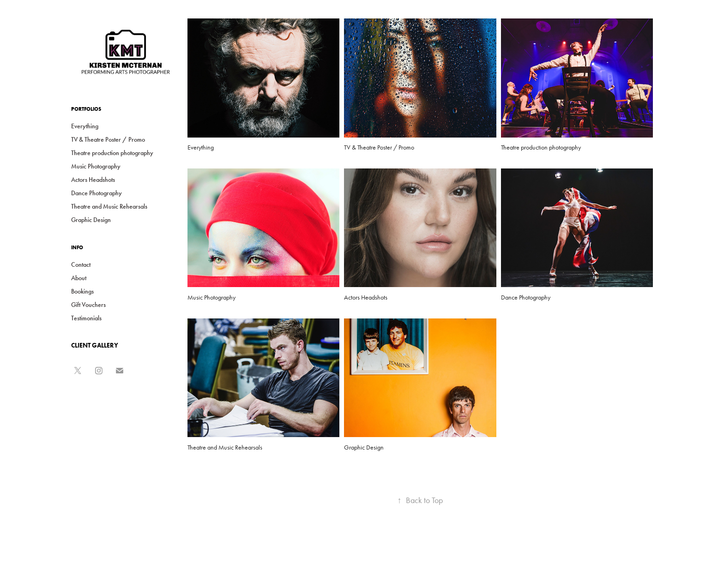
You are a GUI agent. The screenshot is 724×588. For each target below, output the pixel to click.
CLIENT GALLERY (95, 345)
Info (77, 247)
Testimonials (86, 318)
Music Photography (96, 166)
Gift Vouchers (88, 305)
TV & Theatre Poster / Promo (108, 140)
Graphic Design (91, 220)
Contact (81, 265)
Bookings (82, 291)
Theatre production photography (112, 153)
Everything (85, 126)
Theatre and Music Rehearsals (109, 207)
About (79, 278)
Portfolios (86, 109)
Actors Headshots (93, 180)
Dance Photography (97, 193)
